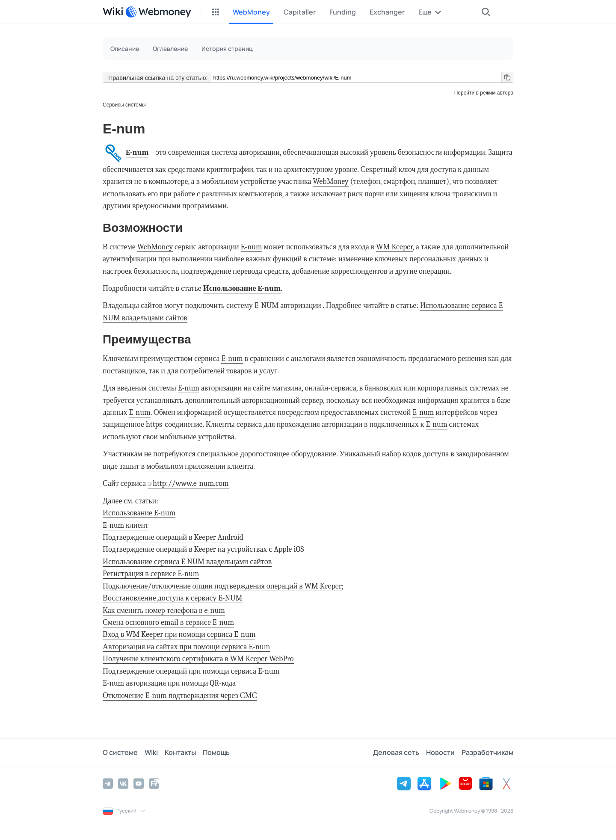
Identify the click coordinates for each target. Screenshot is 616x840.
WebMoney (330, 182)
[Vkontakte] (123, 784)
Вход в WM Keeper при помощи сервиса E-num (179, 634)
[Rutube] (154, 784)
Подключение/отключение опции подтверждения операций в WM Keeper (222, 586)
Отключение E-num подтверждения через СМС (180, 696)
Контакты (180, 752)
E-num (137, 152)
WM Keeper (394, 247)
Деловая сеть (396, 752)
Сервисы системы (124, 105)
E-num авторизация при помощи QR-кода (169, 683)
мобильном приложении (186, 466)
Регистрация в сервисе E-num (151, 574)
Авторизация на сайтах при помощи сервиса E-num (186, 647)
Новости (440, 752)
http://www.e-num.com (191, 484)
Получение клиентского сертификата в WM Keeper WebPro (198, 659)
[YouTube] (139, 784)
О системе (120, 752)
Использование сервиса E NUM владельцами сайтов (187, 562)
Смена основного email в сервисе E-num (168, 623)
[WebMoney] (158, 12)
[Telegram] (108, 784)
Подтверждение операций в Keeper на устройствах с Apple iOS (203, 549)
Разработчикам (487, 752)
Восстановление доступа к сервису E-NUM (173, 598)
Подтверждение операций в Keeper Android (173, 537)
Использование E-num (242, 288)
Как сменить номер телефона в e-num (164, 611)
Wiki (151, 752)
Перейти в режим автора (484, 93)
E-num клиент (126, 525)
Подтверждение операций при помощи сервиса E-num (191, 671)
